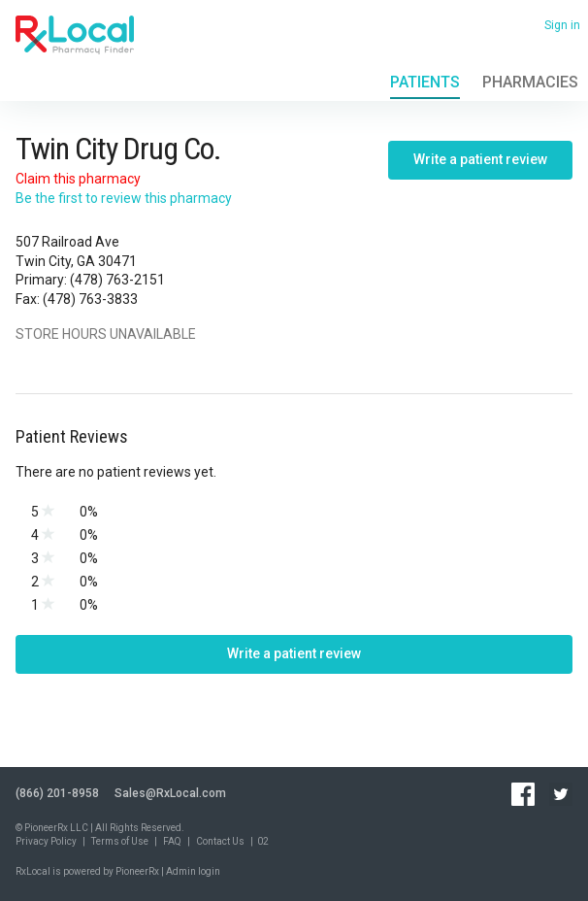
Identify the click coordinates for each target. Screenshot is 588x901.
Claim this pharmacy (78, 179)
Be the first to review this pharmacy (124, 198)
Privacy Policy (46, 841)
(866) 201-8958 (57, 793)
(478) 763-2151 (117, 280)
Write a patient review (480, 159)
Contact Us (220, 841)
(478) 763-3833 (90, 299)
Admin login (193, 871)
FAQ (172, 841)
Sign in (562, 25)
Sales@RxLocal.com (170, 793)
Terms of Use (120, 841)
